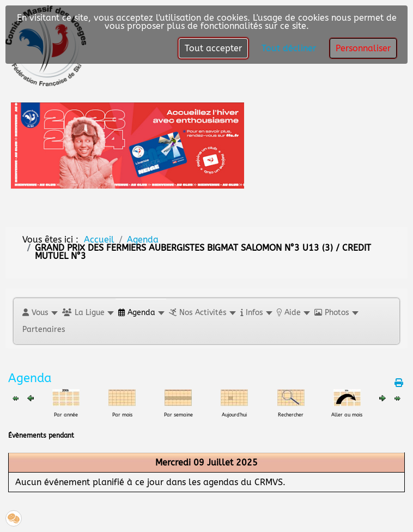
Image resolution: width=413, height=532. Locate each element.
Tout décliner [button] (289, 48)
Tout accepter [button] (213, 48)
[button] (40, 313)
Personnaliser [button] (363, 48)
